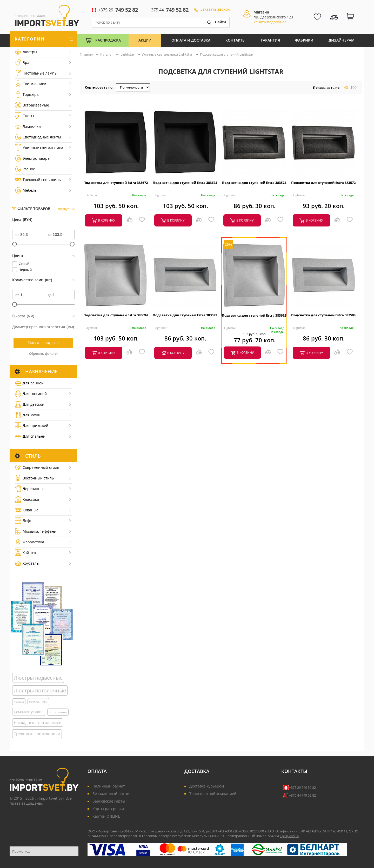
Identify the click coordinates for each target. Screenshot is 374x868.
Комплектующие (29, 712)
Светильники (31, 84)
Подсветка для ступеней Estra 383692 (254, 315)
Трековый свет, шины (38, 180)
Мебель (26, 190)
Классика (27, 499)
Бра (22, 62)
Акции (145, 40)
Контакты (235, 40)
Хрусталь (27, 563)
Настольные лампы (36, 73)
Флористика (29, 542)
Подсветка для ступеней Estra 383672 (116, 183)
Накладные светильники (38, 723)
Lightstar (91, 195)
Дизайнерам (342, 40)
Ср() (284, 836)
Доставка (197, 771)
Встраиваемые (32, 105)
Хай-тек (25, 553)
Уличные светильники (39, 148)
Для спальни (30, 436)
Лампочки (28, 126)
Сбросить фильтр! (43, 354)
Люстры (26, 52)
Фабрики (304, 40)
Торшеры (27, 94)
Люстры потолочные (40, 690)
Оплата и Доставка (191, 40)
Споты (24, 116)
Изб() (294, 836)
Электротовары (33, 158)
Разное (25, 169)
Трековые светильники (37, 734)
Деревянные (30, 489)
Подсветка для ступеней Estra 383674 (185, 183)
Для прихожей (32, 426)
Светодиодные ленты (38, 137)
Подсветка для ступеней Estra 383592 (185, 315)
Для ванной (29, 383)
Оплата (97, 771)
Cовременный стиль (37, 467)
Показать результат (43, 343)
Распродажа (108, 40)
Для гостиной (31, 394)
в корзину (106, 220)
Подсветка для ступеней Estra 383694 (116, 315)
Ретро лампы (58, 712)
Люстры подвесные (38, 678)
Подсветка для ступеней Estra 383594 (323, 315)
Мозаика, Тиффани (36, 531)
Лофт (23, 521)
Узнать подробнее (270, 22)
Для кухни (28, 415)
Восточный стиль (34, 478)
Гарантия (270, 40)
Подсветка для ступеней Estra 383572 (323, 183)
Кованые (27, 510)
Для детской (30, 404)
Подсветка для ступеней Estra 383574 (254, 183)
